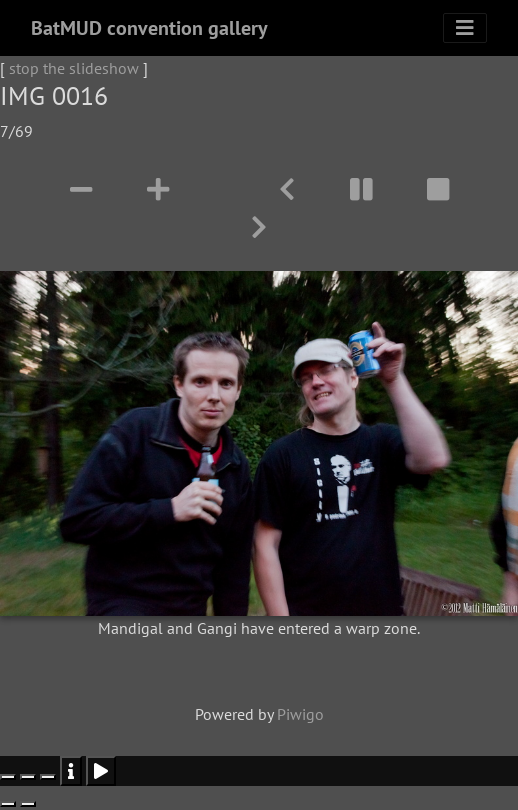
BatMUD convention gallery (149, 28)
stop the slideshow (74, 68)
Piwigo (300, 714)
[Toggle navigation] (465, 28)
